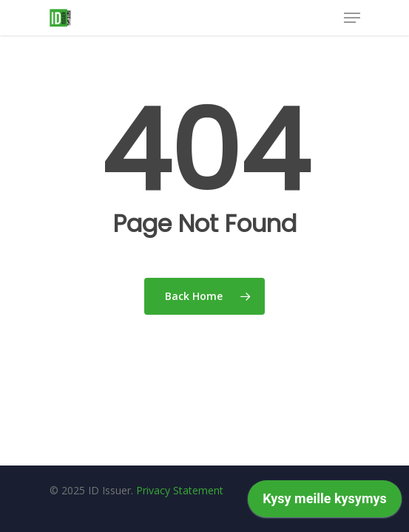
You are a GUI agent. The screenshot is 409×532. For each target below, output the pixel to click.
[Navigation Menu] (352, 18)
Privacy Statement (180, 490)
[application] (325, 502)
